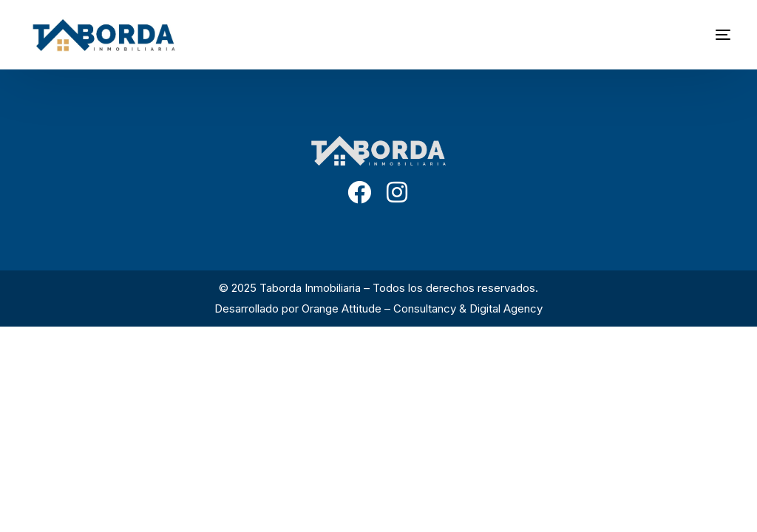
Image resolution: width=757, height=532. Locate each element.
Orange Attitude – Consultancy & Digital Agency (422, 308)
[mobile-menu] (701, 35)
